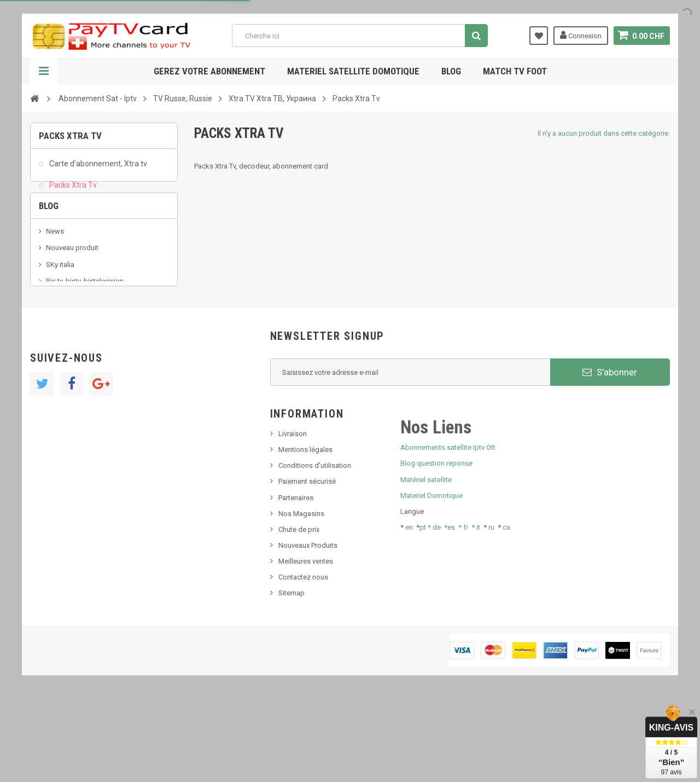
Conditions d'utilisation (315, 545)
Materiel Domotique (431, 575)
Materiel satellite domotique (353, 71)
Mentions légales (305, 529)
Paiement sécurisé (307, 561)
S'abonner (610, 451)
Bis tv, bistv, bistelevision (85, 311)
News (55, 261)
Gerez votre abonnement (209, 71)
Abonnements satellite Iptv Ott (448, 527)
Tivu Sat (58, 327)
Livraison (293, 513)
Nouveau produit (72, 278)
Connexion (581, 35)
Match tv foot (515, 71)
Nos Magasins (301, 593)
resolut (57, 343)
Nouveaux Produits (308, 625)
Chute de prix (299, 609)
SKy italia (60, 294)
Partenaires (296, 577)
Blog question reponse (436, 543)
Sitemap (291, 673)
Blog (451, 71)
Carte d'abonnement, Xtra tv (97, 167)
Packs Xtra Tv (72, 188)
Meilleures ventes (306, 641)
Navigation (44, 71)
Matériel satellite (426, 559)
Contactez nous (303, 657)
